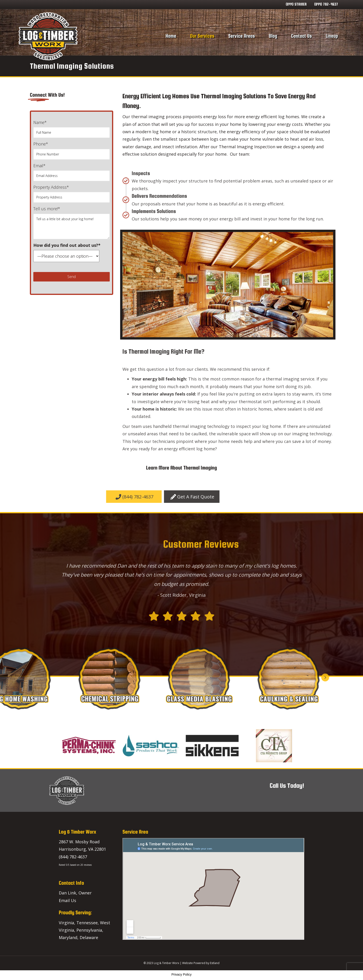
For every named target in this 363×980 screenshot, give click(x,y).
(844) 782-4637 (326, 4)
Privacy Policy (181, 974)
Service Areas (242, 36)
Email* (72, 172)
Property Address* (72, 193)
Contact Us (301, 36)
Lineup (332, 36)
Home (171, 36)
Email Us (67, 900)
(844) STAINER (296, 4)
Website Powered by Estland (201, 963)
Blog (273, 36)
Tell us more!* (72, 222)
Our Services (202, 36)
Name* (72, 129)
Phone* (72, 150)
